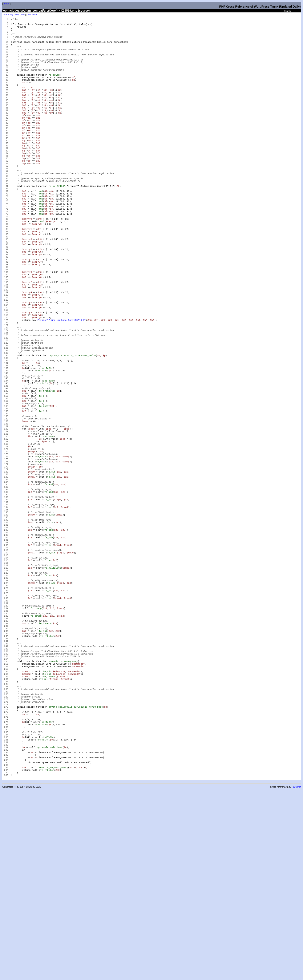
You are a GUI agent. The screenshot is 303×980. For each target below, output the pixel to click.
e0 (39, 108)
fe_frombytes (47, 484)
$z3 (24, 509)
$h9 (24, 263)
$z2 (24, 497)
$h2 (24, 241)
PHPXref (296, 976)
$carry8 (27, 386)
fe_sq (51, 639)
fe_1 (42, 491)
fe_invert (45, 775)
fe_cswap (54, 89)
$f (74, 92)
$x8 (24, 133)
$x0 (24, 108)
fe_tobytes (47, 791)
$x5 (24, 124)
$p (104, 440)
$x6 (24, 127)
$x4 (24, 121)
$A (23, 930)
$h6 (24, 254)
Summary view (11, 15)
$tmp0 (31, 585)
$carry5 (27, 307)
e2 (39, 114)
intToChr (47, 456)
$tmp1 (31, 592)
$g (74, 96)
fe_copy (44, 503)
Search (287, 11)
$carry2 (27, 348)
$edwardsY (78, 825)
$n (99, 440)
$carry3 (27, 295)
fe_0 (42, 497)
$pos (32, 532)
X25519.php (69, 11)
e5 (39, 124)
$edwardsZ (78, 829)
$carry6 (27, 374)
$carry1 (27, 282)
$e (23, 449)
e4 (39, 121)
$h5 (24, 250)
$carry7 (27, 320)
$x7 (24, 130)
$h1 (24, 238)
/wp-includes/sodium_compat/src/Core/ (29, 11)
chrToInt (42, 459)
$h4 (24, 247)
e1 (39, 111)
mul (41, 235)
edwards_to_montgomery (63, 822)
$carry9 (27, 269)
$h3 (24, 244)
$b (23, 99)
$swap (26, 522)
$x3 (24, 118)
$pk (24, 955)
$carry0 (27, 336)
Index (6, 4)
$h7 (24, 257)
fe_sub (51, 585)
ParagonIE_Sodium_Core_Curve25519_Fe (62, 396)
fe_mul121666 (57, 228)
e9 (39, 137)
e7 (39, 130)
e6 (39, 127)
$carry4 (27, 361)
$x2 (24, 114)
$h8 (24, 260)
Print (23, 15)
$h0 (24, 235)
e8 (39, 133)
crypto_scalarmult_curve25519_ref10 (72, 440)
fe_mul (49, 620)
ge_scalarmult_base (50, 930)
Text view (32, 15)
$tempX (26, 835)
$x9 (24, 137)
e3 (39, 118)
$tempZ (26, 838)
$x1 (24, 111)
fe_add (49, 601)
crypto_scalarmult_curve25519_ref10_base (76, 879)
